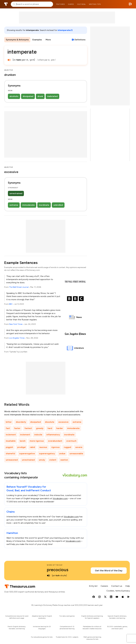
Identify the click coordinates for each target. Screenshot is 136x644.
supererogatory (47, 453)
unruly (42, 460)
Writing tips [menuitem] (95, 4)
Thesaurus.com (6, 4)
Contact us (117, 586)
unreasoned (12, 460)
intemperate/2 (65, 30)
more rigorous (37, 441)
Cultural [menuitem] (81, 4)
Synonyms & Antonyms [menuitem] (17, 40)
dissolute (50, 422)
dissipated (28, 96)
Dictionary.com (130, 4)
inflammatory (53, 435)
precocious (58, 570)
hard (50, 428)
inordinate (44, 205)
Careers (104, 586)
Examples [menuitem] (37, 40)
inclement (11, 435)
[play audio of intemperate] (9, 60)
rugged (67, 447)
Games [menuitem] (71, 4)
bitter (9, 422)
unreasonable (76, 453)
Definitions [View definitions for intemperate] (80, 40)
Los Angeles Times (17, 338)
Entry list (93, 586)
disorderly (21, 422)
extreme (14, 205)
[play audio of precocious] (48, 576)
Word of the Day (55, 565)
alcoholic (14, 96)
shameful (10, 453)
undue (62, 453)
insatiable (11, 441)
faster (17, 428)
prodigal (21, 447)
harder (60, 428)
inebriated (52, 96)
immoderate (28, 205)
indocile (38, 435)
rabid (32, 447)
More (48, 40)
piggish (9, 447)
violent (53, 460)
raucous (43, 447)
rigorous (55, 447)
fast (8, 428)
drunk (40, 96)
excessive (63, 422)
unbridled (58, 205)
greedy (40, 428)
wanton (64, 460)
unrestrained (16, 193)
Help (128, 586)
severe (79, 447)
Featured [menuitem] (60, 4)
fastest (28, 428)
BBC (11, 304)
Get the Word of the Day (109, 571)
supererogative (27, 453)
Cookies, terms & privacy (118, 591)
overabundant (55, 441)
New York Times (16, 324)
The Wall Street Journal (19, 287)
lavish (23, 441)
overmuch (71, 441)
